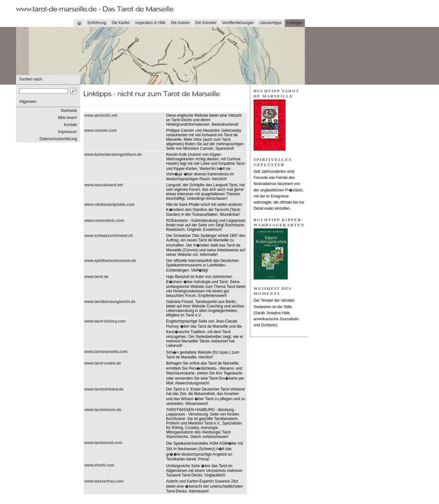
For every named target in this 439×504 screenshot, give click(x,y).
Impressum (68, 132)
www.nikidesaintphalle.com (109, 205)
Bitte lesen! (68, 118)
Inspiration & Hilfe (151, 23)
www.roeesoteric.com (104, 221)
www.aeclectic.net (101, 115)
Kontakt (70, 125)
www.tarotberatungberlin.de (110, 302)
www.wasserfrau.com (104, 481)
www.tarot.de (96, 277)
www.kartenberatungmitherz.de (113, 155)
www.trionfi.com (99, 465)
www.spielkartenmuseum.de (110, 261)
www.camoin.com (101, 130)
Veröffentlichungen (238, 23)
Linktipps (295, 23)
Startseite (69, 111)
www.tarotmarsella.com (106, 352)
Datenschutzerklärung (58, 139)
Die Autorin (181, 23)
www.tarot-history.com (105, 321)
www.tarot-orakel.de (103, 363)
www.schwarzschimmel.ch (109, 236)
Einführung (97, 23)
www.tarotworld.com (103, 443)
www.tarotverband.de (104, 389)
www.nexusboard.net (104, 185)
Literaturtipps (270, 23)
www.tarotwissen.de (103, 410)
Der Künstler (206, 23)
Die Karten (121, 23)
